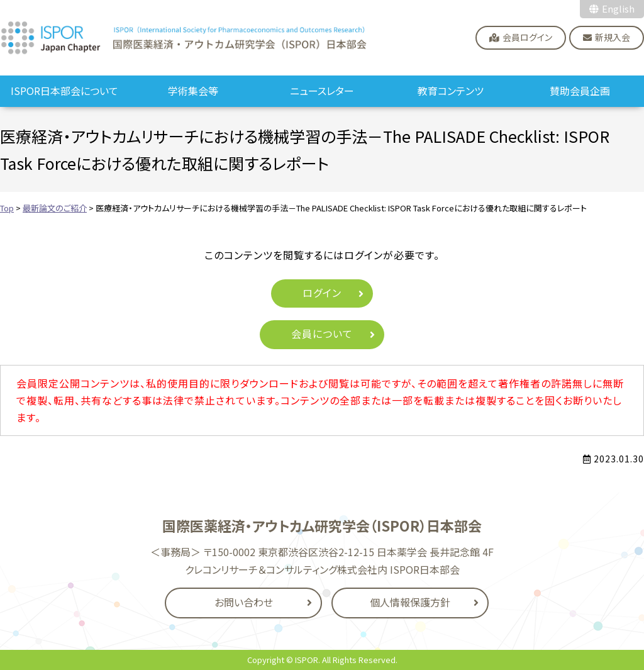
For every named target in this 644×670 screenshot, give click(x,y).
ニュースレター (322, 91)
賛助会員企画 (580, 91)
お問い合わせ (244, 602)
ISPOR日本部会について (64, 91)
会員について (322, 333)
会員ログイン (527, 37)
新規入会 (613, 37)
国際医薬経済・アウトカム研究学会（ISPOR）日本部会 (184, 38)
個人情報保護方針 (410, 602)
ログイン (322, 293)
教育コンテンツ (451, 91)
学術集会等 (193, 91)
